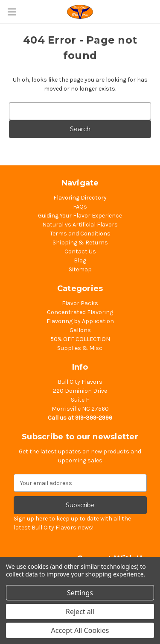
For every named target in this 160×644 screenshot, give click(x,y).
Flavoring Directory (80, 198)
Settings (80, 593)
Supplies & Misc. (80, 348)
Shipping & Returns (80, 243)
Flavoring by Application (80, 321)
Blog (80, 260)
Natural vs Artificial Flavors (80, 225)
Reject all (80, 612)
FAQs (80, 207)
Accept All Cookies (80, 630)
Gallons (80, 330)
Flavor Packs (80, 303)
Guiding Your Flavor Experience (80, 216)
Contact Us (80, 251)
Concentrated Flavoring (80, 312)
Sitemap (80, 269)
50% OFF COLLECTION (80, 339)
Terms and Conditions (80, 234)
